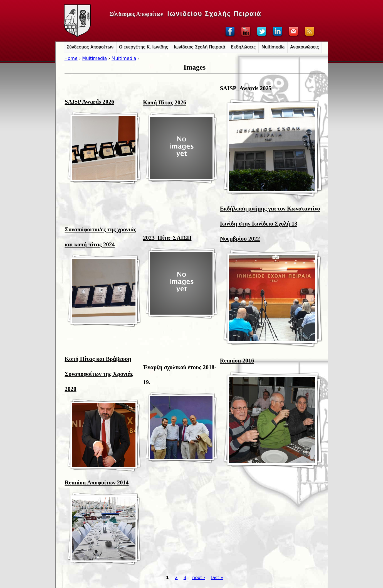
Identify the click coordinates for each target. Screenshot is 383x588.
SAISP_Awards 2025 (246, 88)
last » (217, 578)
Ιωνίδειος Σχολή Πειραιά (200, 47)
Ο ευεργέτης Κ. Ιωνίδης (144, 47)
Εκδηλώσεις (243, 47)
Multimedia (94, 58)
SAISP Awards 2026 (90, 102)
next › (199, 578)
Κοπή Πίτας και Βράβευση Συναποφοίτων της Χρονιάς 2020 (99, 374)
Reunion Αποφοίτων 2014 (97, 482)
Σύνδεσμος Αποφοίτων (90, 47)
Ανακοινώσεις (305, 47)
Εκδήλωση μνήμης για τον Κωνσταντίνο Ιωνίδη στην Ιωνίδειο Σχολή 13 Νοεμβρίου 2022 (270, 224)
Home (71, 58)
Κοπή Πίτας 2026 (165, 102)
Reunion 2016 (237, 361)
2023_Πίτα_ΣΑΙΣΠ (167, 238)
